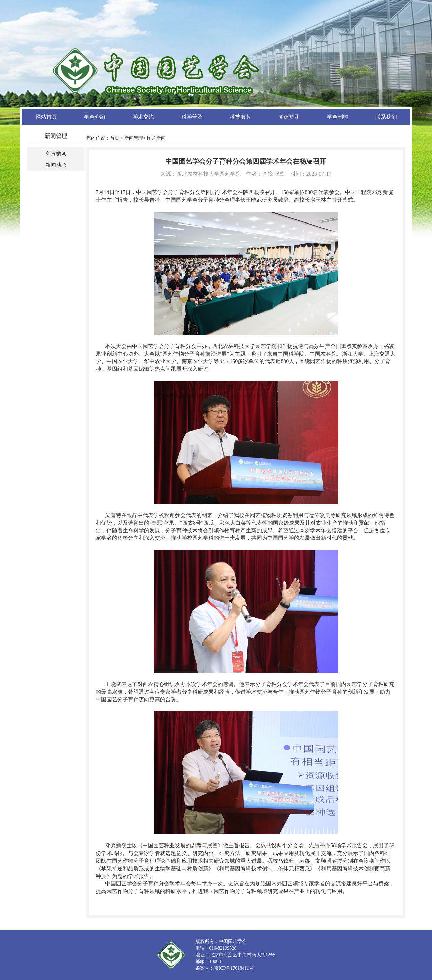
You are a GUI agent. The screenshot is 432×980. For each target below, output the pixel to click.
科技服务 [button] (240, 117)
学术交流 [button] (143, 117)
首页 (115, 138)
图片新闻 (56, 153)
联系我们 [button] (386, 117)
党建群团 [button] (289, 117)
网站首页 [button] (46, 117)
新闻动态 (56, 165)
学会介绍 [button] (95, 117)
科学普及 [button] (192, 117)
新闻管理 (134, 138)
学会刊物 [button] (338, 117)
